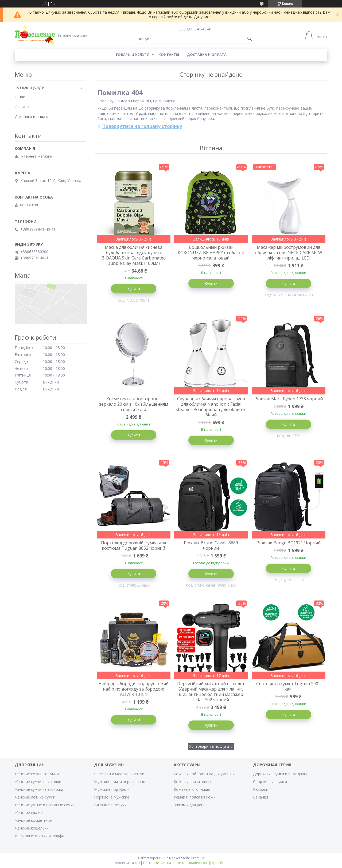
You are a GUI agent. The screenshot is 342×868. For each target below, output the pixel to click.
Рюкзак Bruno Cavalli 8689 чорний (211, 545)
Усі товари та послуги (209, 746)
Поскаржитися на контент (164, 863)
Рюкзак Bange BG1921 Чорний (289, 543)
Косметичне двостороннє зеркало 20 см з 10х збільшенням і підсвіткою (134, 404)
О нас (20, 97)
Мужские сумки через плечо (120, 782)
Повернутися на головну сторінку (142, 126)
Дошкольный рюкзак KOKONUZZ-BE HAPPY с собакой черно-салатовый (211, 253)
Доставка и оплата (207, 55)
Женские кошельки (32, 828)
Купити (134, 289)
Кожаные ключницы (192, 789)
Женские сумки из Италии (38, 782)
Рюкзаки (261, 789)
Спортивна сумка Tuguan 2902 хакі (288, 686)
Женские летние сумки (35, 797)
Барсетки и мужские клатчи (119, 774)
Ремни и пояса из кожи (195, 797)
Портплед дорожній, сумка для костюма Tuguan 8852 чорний (133, 545)
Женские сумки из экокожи (39, 789)
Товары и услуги (132, 55)
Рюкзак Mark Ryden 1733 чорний (289, 399)
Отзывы (22, 107)
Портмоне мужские (112, 797)
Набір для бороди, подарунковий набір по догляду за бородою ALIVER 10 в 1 (134, 689)
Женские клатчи (29, 813)
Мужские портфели (112, 789)
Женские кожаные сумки (37, 774)
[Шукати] (250, 39)
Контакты (169, 55)
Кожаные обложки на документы (204, 774)
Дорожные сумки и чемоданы (280, 774)
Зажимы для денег (190, 805)
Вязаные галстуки (110, 805)
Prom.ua (198, 858)
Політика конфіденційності (209, 863)
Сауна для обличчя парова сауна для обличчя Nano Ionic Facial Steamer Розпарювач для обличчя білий (211, 407)
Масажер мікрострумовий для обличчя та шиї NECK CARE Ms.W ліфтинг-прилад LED (289, 253)
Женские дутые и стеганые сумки (45, 805)
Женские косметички (34, 820)
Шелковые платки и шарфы (40, 836)
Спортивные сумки (270, 782)
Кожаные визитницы (192, 782)
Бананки (261, 797)
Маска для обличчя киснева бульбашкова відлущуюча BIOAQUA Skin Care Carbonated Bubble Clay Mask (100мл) (134, 255)
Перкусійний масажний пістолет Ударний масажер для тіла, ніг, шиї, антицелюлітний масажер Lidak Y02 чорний (211, 692)
